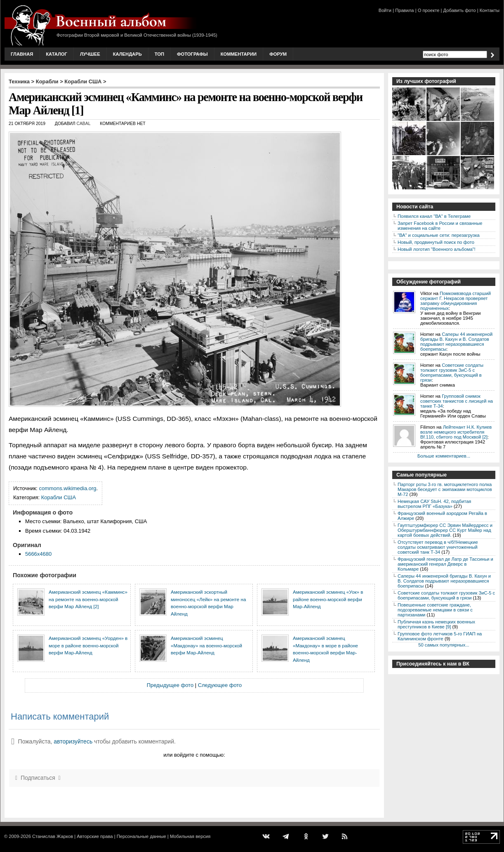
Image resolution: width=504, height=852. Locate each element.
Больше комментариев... (444, 456)
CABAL (83, 124)
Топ (159, 54)
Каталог (57, 54)
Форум (278, 54)
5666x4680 (38, 554)
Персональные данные (141, 836)
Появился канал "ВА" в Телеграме (434, 216)
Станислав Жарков (53, 836)
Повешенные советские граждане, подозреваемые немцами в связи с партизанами (435, 610)
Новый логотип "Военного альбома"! (437, 249)
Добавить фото (460, 10)
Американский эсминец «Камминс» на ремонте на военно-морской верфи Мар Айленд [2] (88, 599)
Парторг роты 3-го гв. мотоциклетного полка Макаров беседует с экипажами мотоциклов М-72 (445, 489)
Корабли (47, 81)
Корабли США (83, 81)
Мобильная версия (190, 836)
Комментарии (239, 54)
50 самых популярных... (444, 645)
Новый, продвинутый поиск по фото (436, 242)
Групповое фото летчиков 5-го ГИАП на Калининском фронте (440, 636)
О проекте (429, 10)
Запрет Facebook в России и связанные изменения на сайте (440, 226)
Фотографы (192, 54)
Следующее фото (220, 685)
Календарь (127, 54)
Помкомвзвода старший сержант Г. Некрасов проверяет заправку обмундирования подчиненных (456, 301)
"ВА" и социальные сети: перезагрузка (439, 235)
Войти (385, 10)
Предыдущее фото (170, 685)
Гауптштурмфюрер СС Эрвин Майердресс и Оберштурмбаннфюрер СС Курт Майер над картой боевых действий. (445, 530)
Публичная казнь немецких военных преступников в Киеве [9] (436, 624)
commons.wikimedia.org (68, 488)
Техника (19, 81)
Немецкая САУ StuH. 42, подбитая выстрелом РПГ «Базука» (434, 504)
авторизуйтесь (73, 741)
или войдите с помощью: (194, 755)
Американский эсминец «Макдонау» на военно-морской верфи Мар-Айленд (206, 645)
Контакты (490, 10)
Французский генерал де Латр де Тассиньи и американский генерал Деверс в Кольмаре (445, 564)
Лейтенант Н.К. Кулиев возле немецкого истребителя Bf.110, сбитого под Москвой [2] (456, 432)
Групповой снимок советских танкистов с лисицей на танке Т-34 (457, 401)
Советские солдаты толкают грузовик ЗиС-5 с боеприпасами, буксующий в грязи (452, 373)
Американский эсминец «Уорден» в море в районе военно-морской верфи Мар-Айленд (88, 645)
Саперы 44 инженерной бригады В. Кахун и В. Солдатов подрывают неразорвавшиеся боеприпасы (456, 342)
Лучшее (90, 54)
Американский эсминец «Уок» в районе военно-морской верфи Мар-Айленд (328, 599)
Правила (404, 10)
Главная (22, 54)
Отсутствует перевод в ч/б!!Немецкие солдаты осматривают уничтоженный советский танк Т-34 (438, 547)
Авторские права (95, 836)
